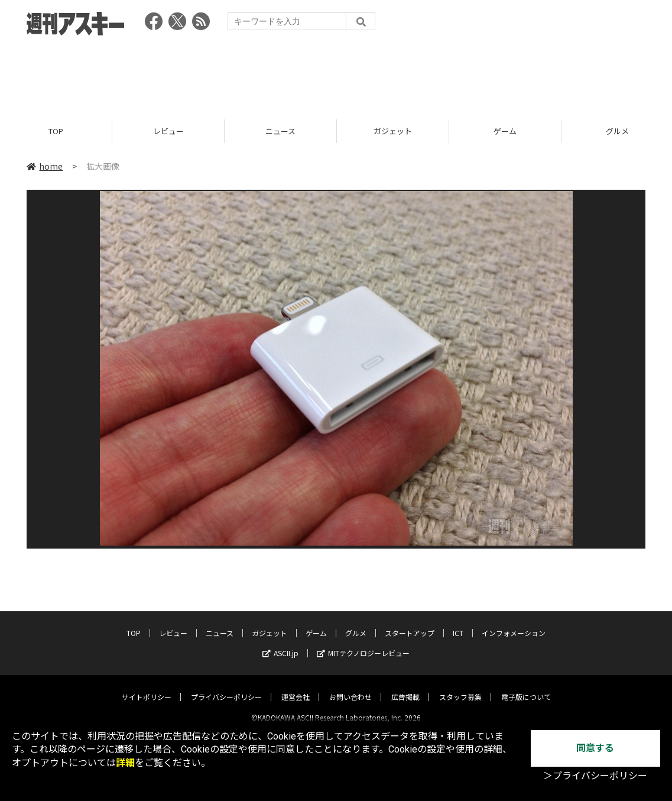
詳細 (125, 763)
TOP (56, 132)
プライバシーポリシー (226, 687)
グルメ (356, 623)
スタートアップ (410, 623)
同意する (595, 748)
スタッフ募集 (460, 687)
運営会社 (296, 687)
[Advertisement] (336, 74)
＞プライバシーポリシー (595, 776)
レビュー (168, 132)
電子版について (526, 687)
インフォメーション (514, 623)
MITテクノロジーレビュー (363, 643)
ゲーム (505, 132)
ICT (458, 623)
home (45, 167)
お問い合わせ (350, 687)
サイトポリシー (147, 687)
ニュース (280, 132)
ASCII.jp (280, 643)
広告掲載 (405, 687)
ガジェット (393, 132)
